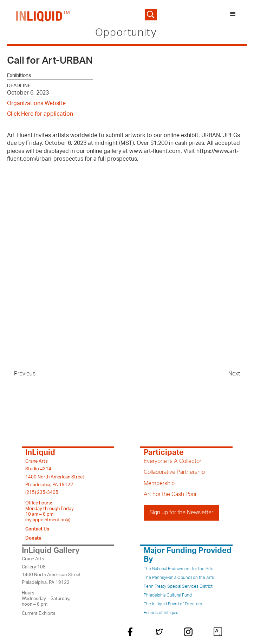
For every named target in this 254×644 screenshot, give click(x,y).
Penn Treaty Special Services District (178, 586)
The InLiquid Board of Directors (173, 604)
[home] (41, 15)
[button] (233, 15)
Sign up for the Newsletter (181, 513)
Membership (159, 483)
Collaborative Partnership (174, 472)
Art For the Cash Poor (170, 494)
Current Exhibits (39, 613)
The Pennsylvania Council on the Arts (179, 578)
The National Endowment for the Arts (178, 569)
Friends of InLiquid (161, 613)
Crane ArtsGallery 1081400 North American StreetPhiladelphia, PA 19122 (51, 571)
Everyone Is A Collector (172, 461)
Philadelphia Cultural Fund (168, 595)
